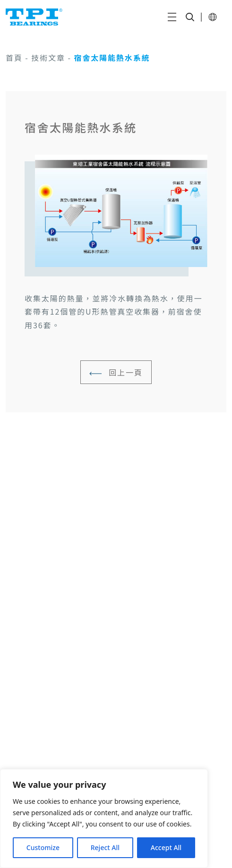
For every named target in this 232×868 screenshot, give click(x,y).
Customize (43, 847)
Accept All (166, 847)
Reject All (105, 847)
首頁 (14, 58)
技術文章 (48, 58)
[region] (104, 818)
